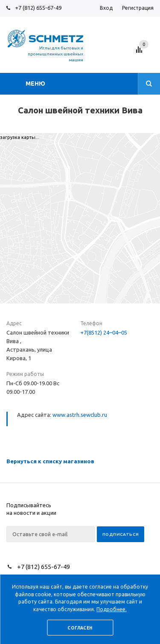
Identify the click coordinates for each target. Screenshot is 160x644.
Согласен (80, 628)
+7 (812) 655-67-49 (38, 8)
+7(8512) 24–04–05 (104, 332)
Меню (35, 84)
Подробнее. (112, 609)
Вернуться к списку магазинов (50, 461)
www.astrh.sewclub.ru (80, 415)
